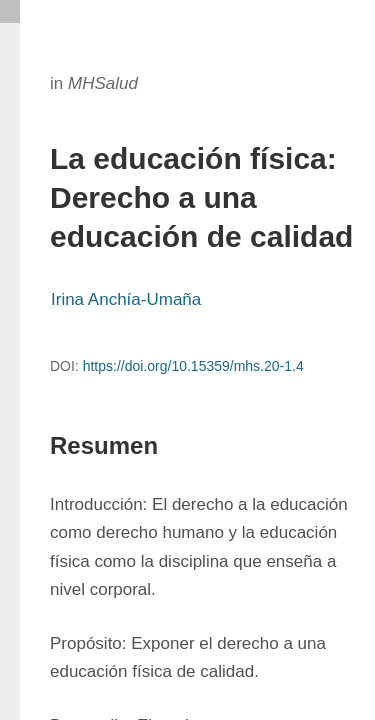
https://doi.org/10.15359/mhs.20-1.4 (193, 366)
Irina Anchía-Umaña (126, 299)
